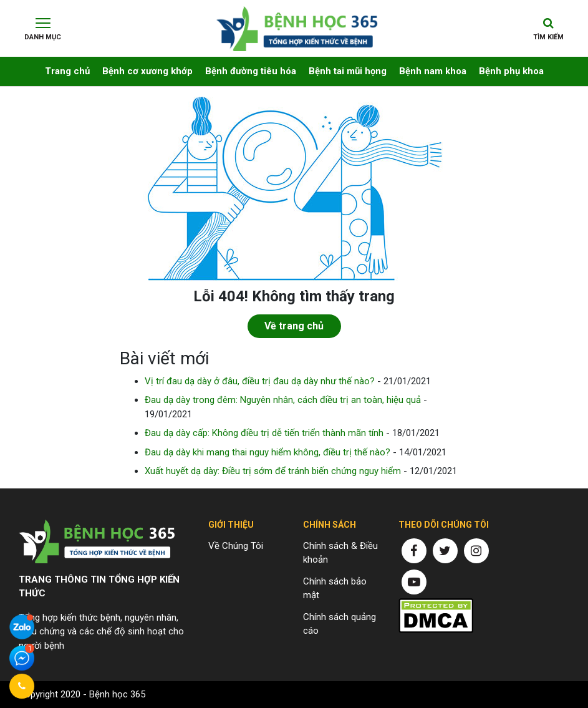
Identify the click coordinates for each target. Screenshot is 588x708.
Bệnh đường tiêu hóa (251, 71)
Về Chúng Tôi (236, 546)
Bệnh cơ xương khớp (147, 71)
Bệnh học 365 (117, 694)
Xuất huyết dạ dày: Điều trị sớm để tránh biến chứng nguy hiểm (273, 471)
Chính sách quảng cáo (340, 624)
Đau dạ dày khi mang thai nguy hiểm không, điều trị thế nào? (267, 452)
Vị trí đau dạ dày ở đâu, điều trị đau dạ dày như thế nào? (260, 381)
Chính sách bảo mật (335, 589)
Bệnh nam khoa (433, 71)
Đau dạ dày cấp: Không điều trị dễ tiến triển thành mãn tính (264, 433)
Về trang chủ (294, 326)
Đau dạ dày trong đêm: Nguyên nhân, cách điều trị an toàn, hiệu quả (283, 400)
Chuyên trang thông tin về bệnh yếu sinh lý (297, 24)
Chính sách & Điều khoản (340, 553)
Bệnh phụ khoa (511, 71)
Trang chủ (67, 71)
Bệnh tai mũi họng (348, 71)
